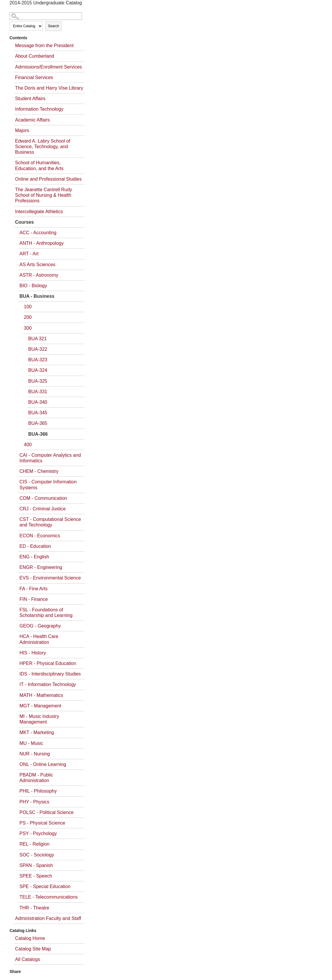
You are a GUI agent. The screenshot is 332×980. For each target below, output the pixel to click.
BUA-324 (38, 370)
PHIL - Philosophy (38, 791)
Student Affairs (30, 99)
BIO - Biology (33, 286)
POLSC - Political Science (47, 812)
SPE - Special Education (45, 886)
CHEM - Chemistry (39, 471)
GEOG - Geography (40, 626)
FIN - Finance (34, 599)
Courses (25, 222)
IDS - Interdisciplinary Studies (50, 674)
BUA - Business (37, 296)
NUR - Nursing (35, 754)
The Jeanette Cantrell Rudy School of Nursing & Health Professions (44, 195)
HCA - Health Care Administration (39, 639)
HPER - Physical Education (48, 663)
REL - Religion (35, 844)
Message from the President (44, 46)
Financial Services (34, 77)
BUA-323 (38, 360)
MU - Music (31, 743)
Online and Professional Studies (49, 179)
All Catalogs (28, 959)
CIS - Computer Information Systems (48, 485)
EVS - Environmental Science (50, 578)
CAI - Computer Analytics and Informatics (50, 458)
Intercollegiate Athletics (39, 212)
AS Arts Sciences (38, 265)
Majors (22, 130)
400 (28, 445)
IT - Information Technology (48, 684)
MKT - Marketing (37, 732)
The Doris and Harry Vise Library (49, 88)
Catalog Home (30, 938)
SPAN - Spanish (36, 865)
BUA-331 (38, 392)
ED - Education (35, 546)
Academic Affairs (33, 120)
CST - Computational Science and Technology (50, 522)
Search (54, 26)
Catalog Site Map (33, 949)
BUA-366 (38, 434)
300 (28, 328)
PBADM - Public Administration (36, 778)
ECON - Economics (40, 536)
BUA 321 (38, 339)
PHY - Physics (35, 802)
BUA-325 (38, 381)
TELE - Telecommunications (49, 897)
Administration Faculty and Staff (48, 918)
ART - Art (29, 254)
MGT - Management (41, 706)
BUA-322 (38, 349)
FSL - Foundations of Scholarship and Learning (46, 613)
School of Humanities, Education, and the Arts (39, 165)
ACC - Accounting (38, 233)
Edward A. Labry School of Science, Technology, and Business (43, 147)
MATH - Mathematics (41, 695)
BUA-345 (38, 413)
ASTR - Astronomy (39, 275)
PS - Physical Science (43, 823)
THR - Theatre (35, 908)
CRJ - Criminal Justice (43, 509)
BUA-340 (38, 402)
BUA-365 (38, 423)
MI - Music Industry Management (39, 719)
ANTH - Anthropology (42, 243)
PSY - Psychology (38, 833)
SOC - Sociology (37, 855)
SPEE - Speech (36, 876)
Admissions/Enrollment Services (49, 67)
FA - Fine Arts (34, 589)
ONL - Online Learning (43, 764)
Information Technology (39, 109)
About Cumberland (35, 56)
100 (28, 307)
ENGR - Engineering (41, 567)
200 (28, 317)
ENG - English (34, 557)
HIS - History (33, 653)
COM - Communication (43, 498)
